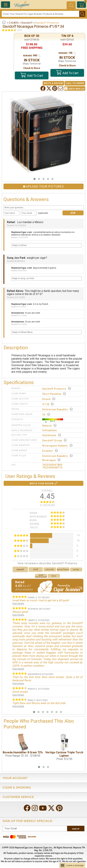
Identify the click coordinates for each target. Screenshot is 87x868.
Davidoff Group (55, 440)
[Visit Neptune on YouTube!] (43, 808)
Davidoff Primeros (57, 388)
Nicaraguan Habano (58, 445)
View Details (18, 604)
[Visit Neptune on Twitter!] (52, 808)
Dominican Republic (58, 409)
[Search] (40, 14)
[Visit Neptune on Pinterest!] (60, 808)
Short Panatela (54, 394)
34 (46, 414)
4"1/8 (48, 404)
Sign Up (76, 829)
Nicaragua (52, 460)
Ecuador (50, 451)
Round (49, 399)
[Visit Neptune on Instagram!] (35, 808)
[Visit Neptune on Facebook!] (27, 808)
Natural (50, 425)
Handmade (52, 435)
